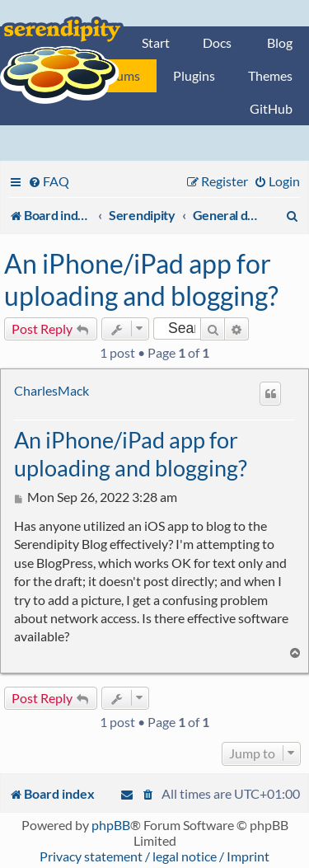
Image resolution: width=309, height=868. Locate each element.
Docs (217, 42)
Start (156, 42)
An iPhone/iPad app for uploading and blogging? (141, 279)
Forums (119, 75)
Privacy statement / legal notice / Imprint (154, 856)
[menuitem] (49, 181)
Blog (280, 42)
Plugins (194, 75)
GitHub (271, 108)
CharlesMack (51, 390)
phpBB (111, 825)
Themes (270, 75)
